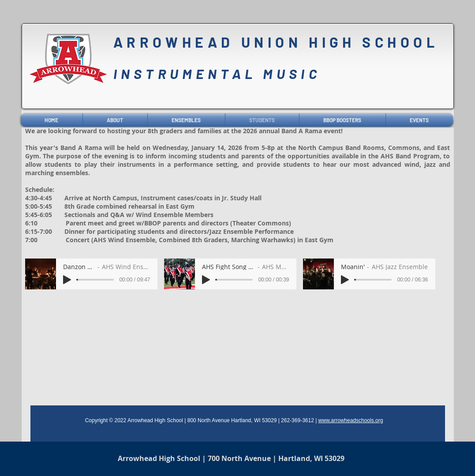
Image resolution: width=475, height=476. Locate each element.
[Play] (67, 280)
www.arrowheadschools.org (351, 420)
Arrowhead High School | (163, 458)
